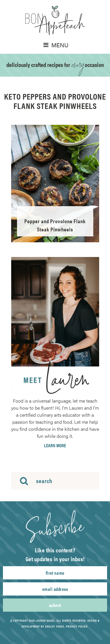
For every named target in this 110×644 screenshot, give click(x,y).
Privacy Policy (77, 626)
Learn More (55, 445)
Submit (55, 605)
